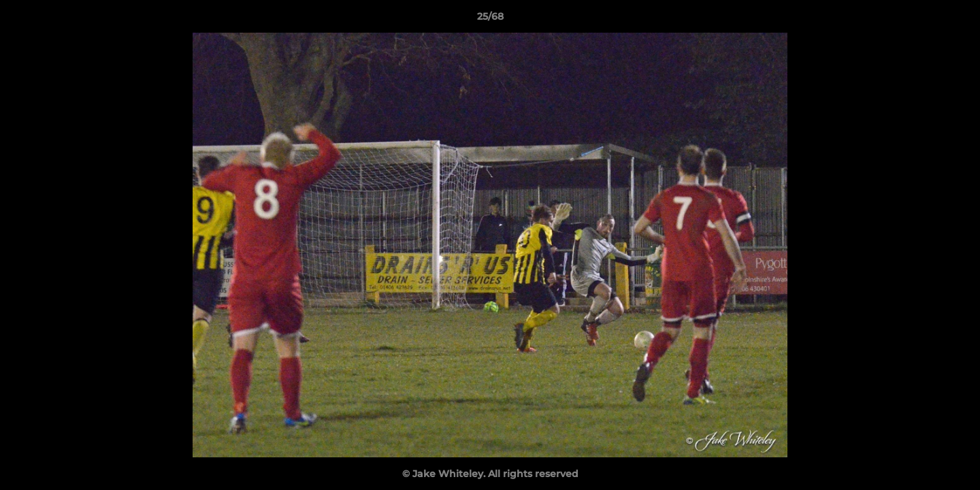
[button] (955, 20)
